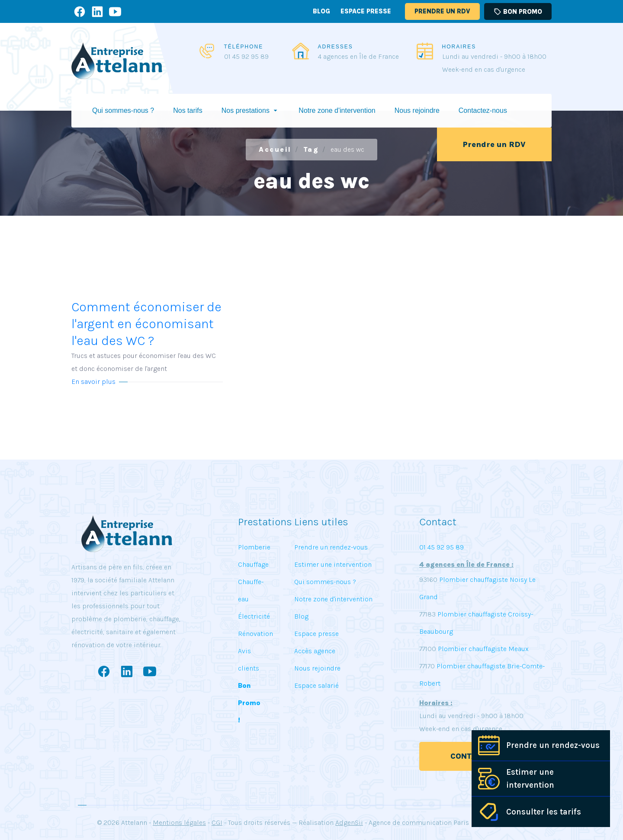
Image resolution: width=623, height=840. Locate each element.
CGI (217, 822)
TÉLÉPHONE (244, 47)
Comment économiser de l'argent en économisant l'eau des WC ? (147, 337)
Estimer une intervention (530, 779)
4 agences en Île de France (358, 56)
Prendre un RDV (442, 11)
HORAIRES (459, 47)
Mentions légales (179, 822)
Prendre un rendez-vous (553, 745)
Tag (311, 149)
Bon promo (518, 12)
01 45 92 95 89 (246, 56)
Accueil (275, 149)
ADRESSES (336, 47)
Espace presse (366, 11)
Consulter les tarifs (544, 812)
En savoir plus (93, 382)
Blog (321, 11)
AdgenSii (349, 822)
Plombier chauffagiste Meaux (483, 649)
